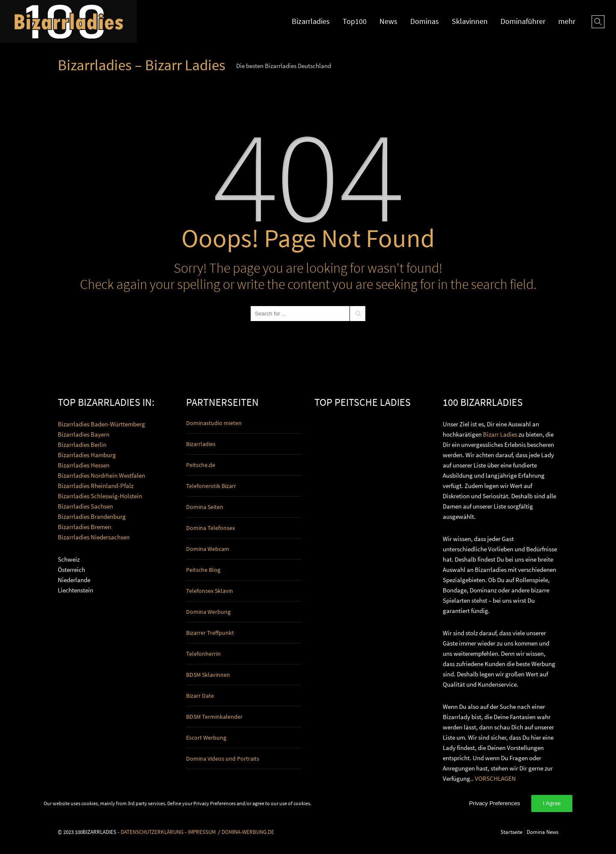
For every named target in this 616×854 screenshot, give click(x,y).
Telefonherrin (203, 654)
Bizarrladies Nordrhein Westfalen (101, 475)
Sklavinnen (470, 21)
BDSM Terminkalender (214, 717)
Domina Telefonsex (210, 528)
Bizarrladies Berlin (82, 445)
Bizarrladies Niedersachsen (94, 537)
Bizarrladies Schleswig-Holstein (100, 496)
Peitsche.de (201, 465)
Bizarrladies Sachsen (85, 506)
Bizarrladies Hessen (84, 465)
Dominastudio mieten (214, 423)
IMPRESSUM (202, 832)
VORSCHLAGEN (495, 778)
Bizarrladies (311, 21)
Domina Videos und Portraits (223, 759)
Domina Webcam (208, 549)
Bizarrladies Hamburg (87, 455)
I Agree (552, 803)
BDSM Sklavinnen (208, 675)
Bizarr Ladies (500, 434)
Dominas (425, 21)
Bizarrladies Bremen (84, 527)
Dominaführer (523, 21)
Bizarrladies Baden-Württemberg (101, 424)
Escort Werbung (206, 738)
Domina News (542, 832)
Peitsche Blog (203, 570)
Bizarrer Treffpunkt (210, 633)
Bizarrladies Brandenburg (92, 516)
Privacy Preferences (494, 803)
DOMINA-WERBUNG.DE (248, 832)
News (388, 21)
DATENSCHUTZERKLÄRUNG (152, 832)
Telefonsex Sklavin (210, 591)
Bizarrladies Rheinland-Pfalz (96, 486)
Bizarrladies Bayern (84, 434)
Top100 (355, 21)
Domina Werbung (208, 612)
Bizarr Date (200, 696)
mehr (567, 21)
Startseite (511, 832)
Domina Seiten (205, 507)
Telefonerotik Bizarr (211, 486)
